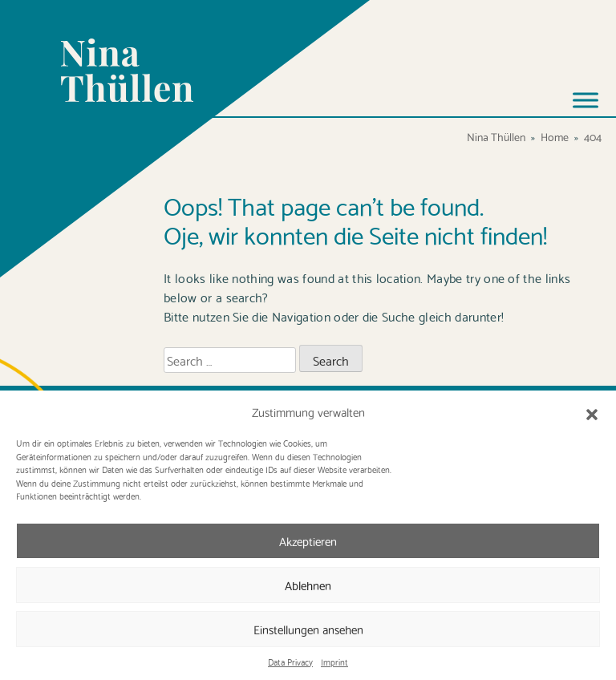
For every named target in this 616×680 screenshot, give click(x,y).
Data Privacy (290, 662)
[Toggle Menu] (586, 100)
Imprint (334, 662)
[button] (592, 411)
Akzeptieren (308, 540)
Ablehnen (308, 585)
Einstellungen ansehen (308, 629)
